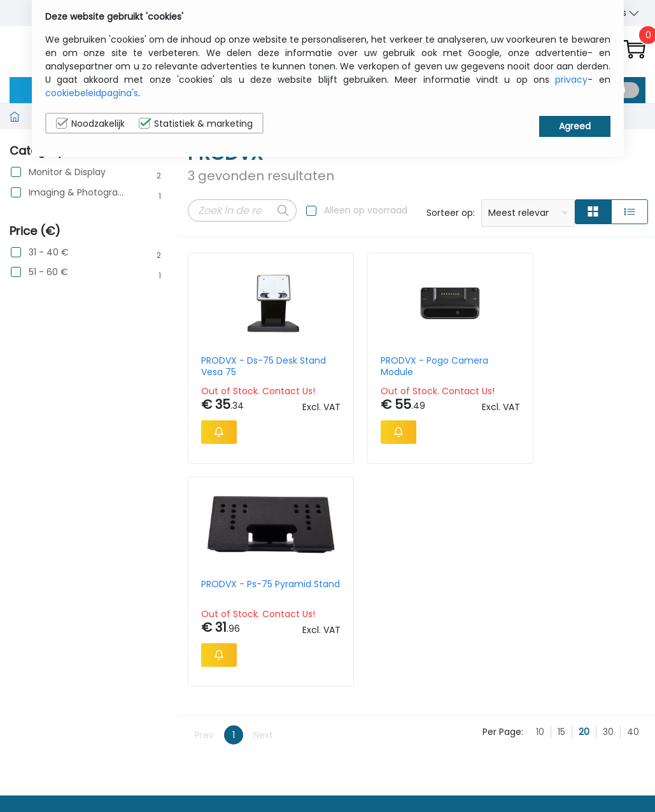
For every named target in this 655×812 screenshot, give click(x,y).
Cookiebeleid (598, 776)
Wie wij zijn (517, 757)
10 (540, 536)
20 (584, 536)
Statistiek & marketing (196, 124)
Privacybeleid (599, 757)
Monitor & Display (67, 172)
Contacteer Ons (530, 776)
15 (561, 536)
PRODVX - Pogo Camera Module (356, 366)
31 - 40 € (49, 253)
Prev (204, 538)
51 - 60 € (48, 272)
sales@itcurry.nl (377, 768)
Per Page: (503, 536)
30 (608, 536)
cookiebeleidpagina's (92, 93)
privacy (571, 80)
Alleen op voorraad (366, 210)
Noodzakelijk (90, 124)
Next (263, 538)
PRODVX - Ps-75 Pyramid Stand (474, 366)
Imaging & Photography (77, 193)
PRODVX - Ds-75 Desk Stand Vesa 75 (238, 366)
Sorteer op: (451, 213)
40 (633, 536)
